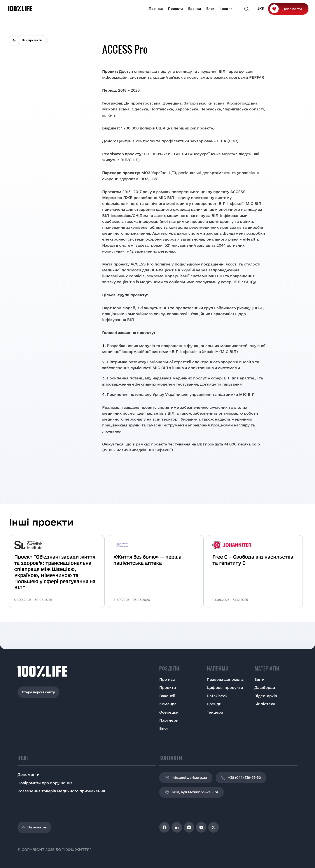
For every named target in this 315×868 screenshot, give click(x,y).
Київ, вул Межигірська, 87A (192, 792)
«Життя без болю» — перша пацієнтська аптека (147, 560)
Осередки (169, 712)
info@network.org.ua (186, 778)
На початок (34, 827)
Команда (168, 704)
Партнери (169, 720)
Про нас (156, 9)
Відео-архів (266, 696)
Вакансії (167, 696)
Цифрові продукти (225, 687)
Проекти (175, 9)
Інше (224, 9)
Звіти (259, 679)
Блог (210, 9)
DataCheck (217, 696)
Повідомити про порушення (45, 783)
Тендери (215, 712)
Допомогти (292, 9)
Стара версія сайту (38, 692)
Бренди (195, 9)
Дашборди (265, 687)
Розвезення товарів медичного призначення (61, 791)
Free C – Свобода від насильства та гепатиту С (253, 560)
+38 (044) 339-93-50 (241, 778)
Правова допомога (225, 679)
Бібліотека (265, 704)
